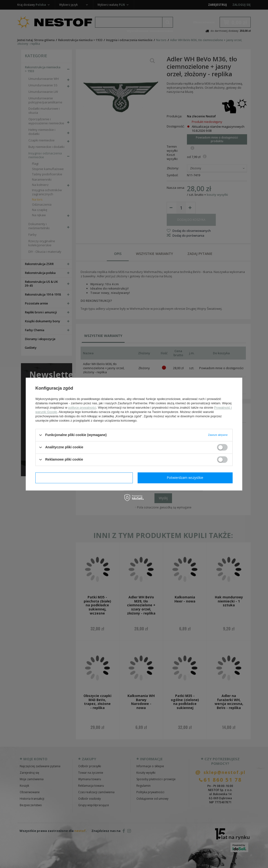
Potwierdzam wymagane (84, 478)
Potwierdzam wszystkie (185, 478)
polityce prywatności (82, 408)
